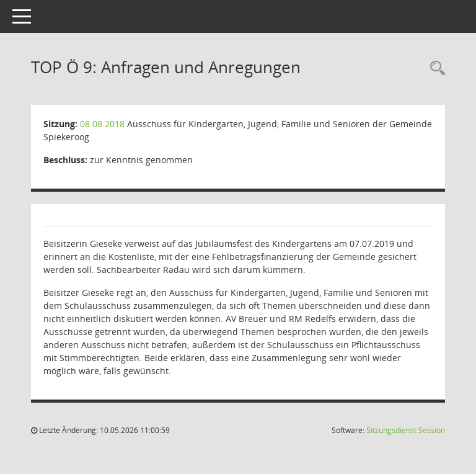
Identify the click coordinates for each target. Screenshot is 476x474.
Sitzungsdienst (406, 430)
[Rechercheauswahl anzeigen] (434, 69)
